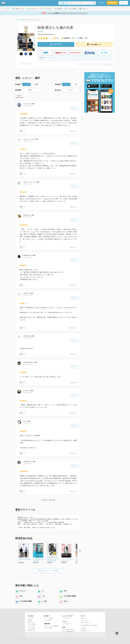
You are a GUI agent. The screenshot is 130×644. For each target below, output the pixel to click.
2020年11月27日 (28, 141)
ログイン (123, 3)
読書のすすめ (31, 630)
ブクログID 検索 (48, 628)
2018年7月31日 (28, 364)
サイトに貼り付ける (26, 63)
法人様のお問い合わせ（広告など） (90, 625)
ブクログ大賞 (31, 626)
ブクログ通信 (31, 628)
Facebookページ (85, 630)
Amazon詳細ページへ (94, 44)
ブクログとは (101, 3)
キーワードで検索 (49, 618)
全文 (76, 84)
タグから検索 (48, 620)
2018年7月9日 (27, 423)
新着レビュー (31, 622)
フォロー (75, 108)
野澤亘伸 (40, 31)
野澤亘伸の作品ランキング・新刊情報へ (48, 571)
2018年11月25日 (28, 257)
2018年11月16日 (28, 295)
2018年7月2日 (27, 464)
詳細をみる (73, 131)
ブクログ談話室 (32, 624)
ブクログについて (67, 618)
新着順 (36, 84)
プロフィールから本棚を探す (51, 626)
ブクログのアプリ (67, 624)
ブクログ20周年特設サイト (69, 631)
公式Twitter (83, 628)
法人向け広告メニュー (86, 622)
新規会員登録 (112, 3)
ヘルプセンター (85, 620)
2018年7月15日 (28, 393)
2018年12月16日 (28, 184)
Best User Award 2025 (68, 629)
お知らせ (83, 618)
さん (27, 104)
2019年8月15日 (28, 217)
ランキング (31, 618)
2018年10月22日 (28, 338)
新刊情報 (30, 620)
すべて (19, 96)
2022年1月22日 (28, 106)
